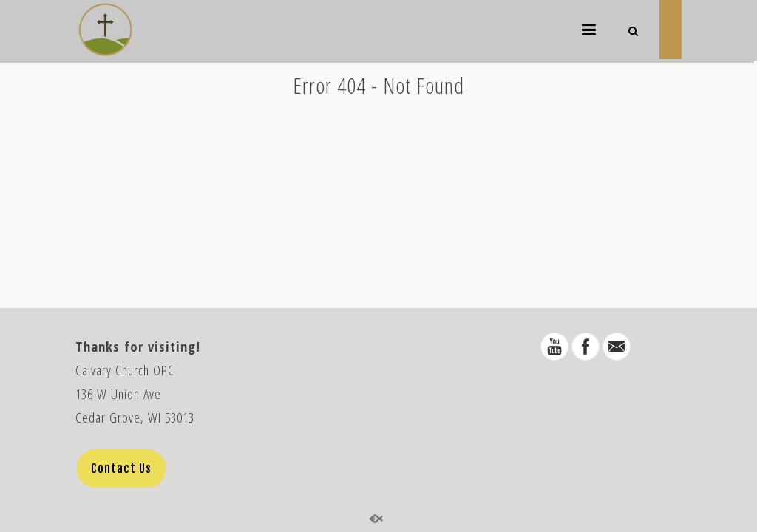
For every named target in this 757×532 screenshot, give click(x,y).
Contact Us (121, 468)
